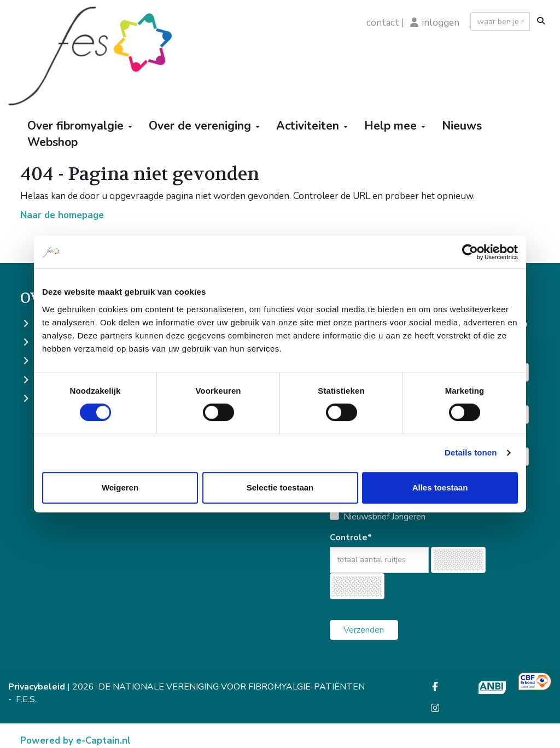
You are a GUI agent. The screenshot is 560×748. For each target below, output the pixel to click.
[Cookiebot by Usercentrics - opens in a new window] (470, 252)
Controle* (351, 537)
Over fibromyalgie (80, 126)
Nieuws (462, 126)
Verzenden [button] (364, 630)
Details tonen (471, 452)
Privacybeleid (37, 687)
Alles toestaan (440, 487)
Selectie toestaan (280, 487)
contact (383, 23)
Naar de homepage (62, 215)
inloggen (441, 23)
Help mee (395, 126)
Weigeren (120, 487)
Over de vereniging (204, 126)
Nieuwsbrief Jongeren (384, 517)
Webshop (52, 142)
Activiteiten (312, 126)
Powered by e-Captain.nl (75, 741)
